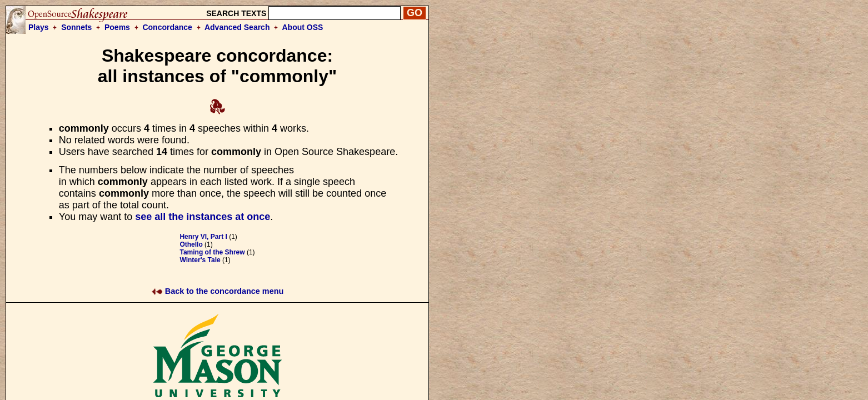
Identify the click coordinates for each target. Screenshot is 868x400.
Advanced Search (237, 27)
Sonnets (76, 27)
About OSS (303, 27)
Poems (117, 27)
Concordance (167, 27)
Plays (39, 27)
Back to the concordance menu (218, 291)
